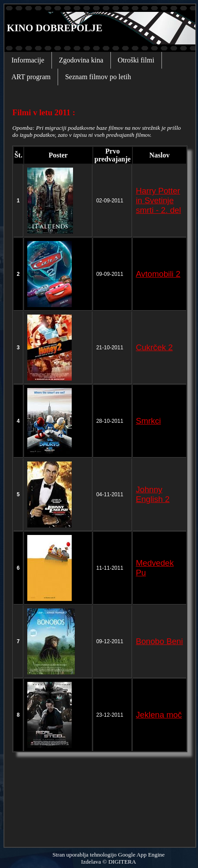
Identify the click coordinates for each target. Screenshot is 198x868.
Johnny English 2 (153, 494)
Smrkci (148, 421)
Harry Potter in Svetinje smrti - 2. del (159, 200)
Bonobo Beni (159, 641)
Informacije (28, 60)
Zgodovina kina (81, 60)
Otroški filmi (136, 60)
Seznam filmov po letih (98, 77)
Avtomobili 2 (158, 274)
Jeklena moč (159, 715)
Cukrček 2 (154, 347)
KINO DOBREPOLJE (53, 28)
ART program (31, 77)
